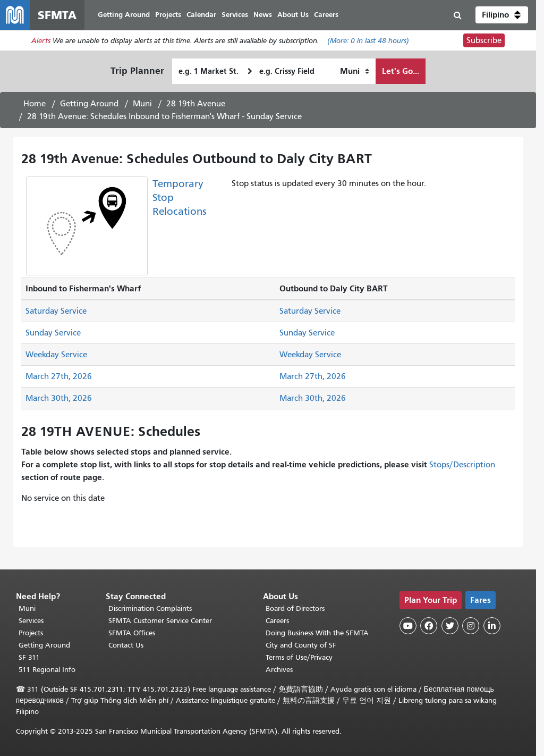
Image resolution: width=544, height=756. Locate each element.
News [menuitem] (263, 15)
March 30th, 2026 (59, 398)
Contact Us (126, 645)
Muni (142, 104)
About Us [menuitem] (293, 15)
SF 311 (29, 657)
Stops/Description (462, 465)
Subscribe (484, 40)
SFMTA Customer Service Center (160, 621)
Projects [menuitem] (168, 15)
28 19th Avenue (196, 104)
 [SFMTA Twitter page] (450, 626)
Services (31, 621)
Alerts (41, 41)
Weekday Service (56, 355)
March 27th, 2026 (59, 376)
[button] (502, 15)
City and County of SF (301, 645)
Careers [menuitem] (326, 15)
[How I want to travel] (355, 71)
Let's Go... (401, 71)
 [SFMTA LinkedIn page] (492, 626)
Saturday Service (56, 311)
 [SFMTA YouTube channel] (408, 626)
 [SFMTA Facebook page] (429, 626)
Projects (31, 633)
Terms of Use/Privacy (299, 657)
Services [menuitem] (235, 15)
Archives (279, 670)
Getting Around (89, 104)
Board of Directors (295, 608)
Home (35, 104)
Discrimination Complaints (150, 608)
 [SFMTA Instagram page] (471, 626)
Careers (277, 621)
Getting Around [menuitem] (124, 15)
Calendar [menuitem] (201, 15)
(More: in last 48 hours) (368, 41)
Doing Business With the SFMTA (317, 633)
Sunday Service (53, 333)
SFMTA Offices (132, 633)
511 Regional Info (47, 670)
